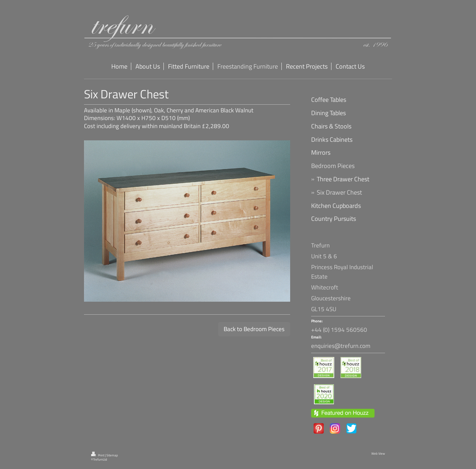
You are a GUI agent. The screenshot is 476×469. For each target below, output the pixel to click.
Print (98, 455)
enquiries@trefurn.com (341, 346)
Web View (378, 454)
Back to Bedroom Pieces (254, 329)
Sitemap (112, 455)
